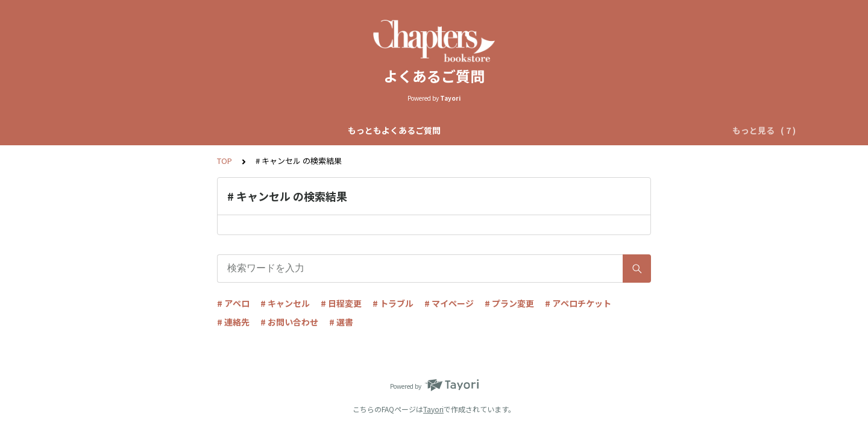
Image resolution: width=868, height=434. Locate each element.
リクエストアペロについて (507, 130)
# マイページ (449, 303)
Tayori (433, 409)
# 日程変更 (341, 303)
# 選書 (341, 322)
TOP (225, 161)
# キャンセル (285, 303)
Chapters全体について (276, 130)
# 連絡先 (233, 322)
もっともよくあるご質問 (168, 130)
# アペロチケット (578, 303)
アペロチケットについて (621, 130)
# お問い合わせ (289, 322)
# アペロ (233, 303)
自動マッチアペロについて (389, 130)
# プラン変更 (509, 303)
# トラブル (393, 303)
